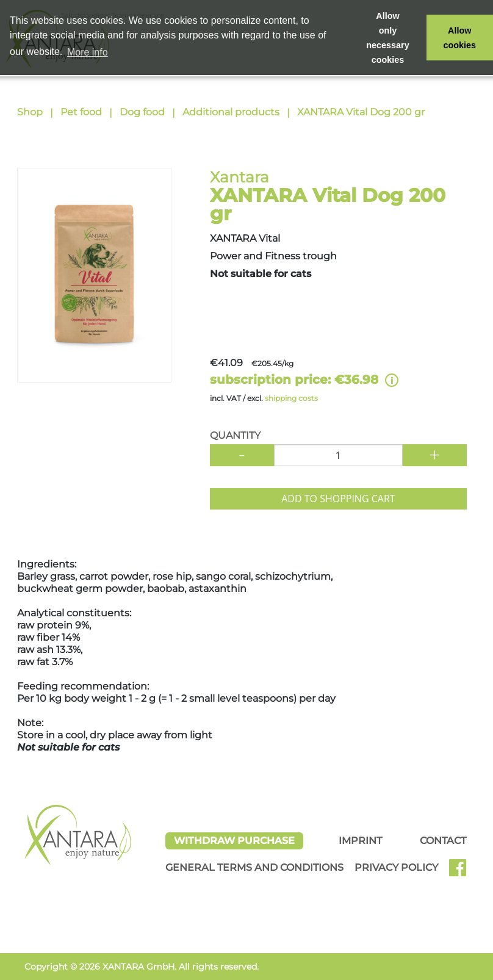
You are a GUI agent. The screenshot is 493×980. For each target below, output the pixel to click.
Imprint (360, 841)
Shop (30, 112)
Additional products (231, 112)
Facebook (462, 872)
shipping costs (291, 398)
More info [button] (88, 52)
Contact (443, 841)
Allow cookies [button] (460, 38)
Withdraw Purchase (234, 841)
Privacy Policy (396, 867)
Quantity (235, 435)
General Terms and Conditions (254, 867)
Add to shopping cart (338, 499)
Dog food (142, 112)
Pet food (81, 112)
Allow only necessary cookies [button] (387, 38)
